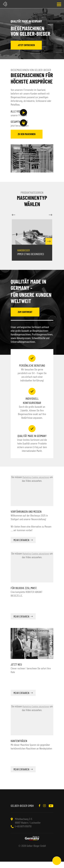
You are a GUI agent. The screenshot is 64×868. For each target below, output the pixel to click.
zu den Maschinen (27, 141)
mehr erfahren (21, 546)
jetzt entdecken (26, 45)
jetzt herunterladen (25, 127)
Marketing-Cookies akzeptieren (36, 483)
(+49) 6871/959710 (23, 833)
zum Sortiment (25, 318)
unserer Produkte (25, 113)
